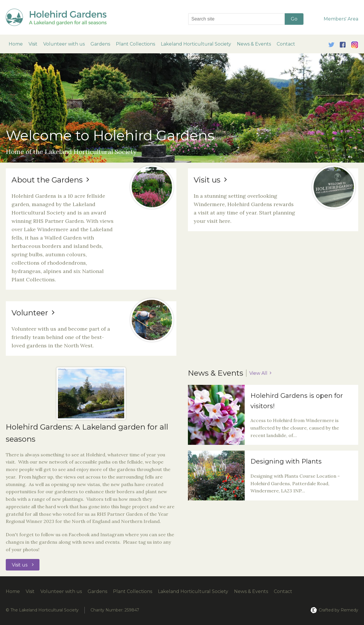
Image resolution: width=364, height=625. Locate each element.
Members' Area (341, 19)
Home (16, 44)
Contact (286, 44)
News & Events (254, 44)
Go (294, 19)
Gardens (100, 44)
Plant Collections (135, 44)
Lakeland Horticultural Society (196, 44)
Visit (33, 44)
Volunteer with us (64, 44)
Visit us (20, 565)
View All (258, 373)
